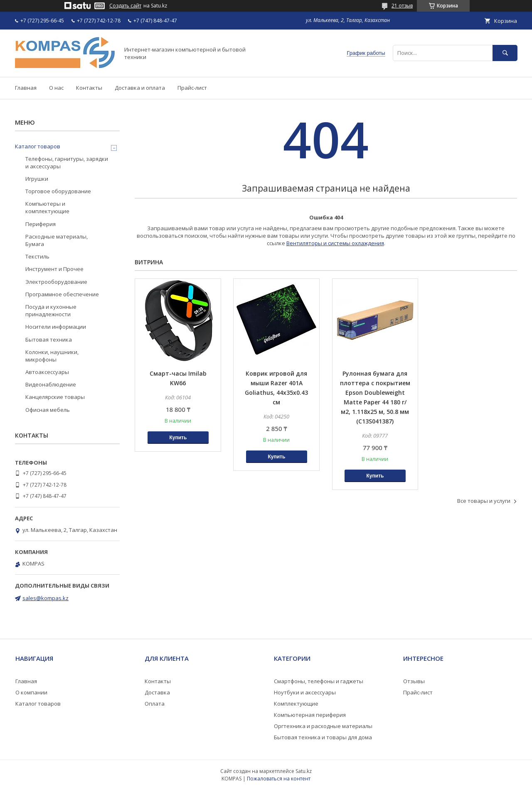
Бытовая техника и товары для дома (323, 737)
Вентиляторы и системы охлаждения (335, 243)
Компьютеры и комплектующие (47, 207)
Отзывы (414, 681)
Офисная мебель (48, 410)
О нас (56, 88)
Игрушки (37, 179)
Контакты (89, 88)
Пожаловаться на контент (279, 779)
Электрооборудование (56, 282)
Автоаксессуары (47, 372)
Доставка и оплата (140, 88)
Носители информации (56, 327)
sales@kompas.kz (46, 598)
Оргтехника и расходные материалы (323, 726)
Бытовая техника (49, 340)
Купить (178, 438)
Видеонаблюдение (51, 384)
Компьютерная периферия (310, 715)
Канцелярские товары (55, 397)
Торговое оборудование (58, 191)
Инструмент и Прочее (54, 269)
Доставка (157, 692)
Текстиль (37, 256)
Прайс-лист (192, 88)
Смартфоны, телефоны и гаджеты (319, 681)
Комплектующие (296, 704)
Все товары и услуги (484, 501)
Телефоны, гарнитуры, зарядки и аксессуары (67, 162)
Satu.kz (304, 771)
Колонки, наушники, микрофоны (52, 356)
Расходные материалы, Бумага (57, 240)
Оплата (155, 704)
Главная (26, 88)
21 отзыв (402, 6)
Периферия (41, 224)
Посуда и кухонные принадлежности (51, 310)
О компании (31, 692)
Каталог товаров (38, 146)
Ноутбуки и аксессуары (305, 692)
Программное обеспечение (62, 294)
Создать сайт (125, 6)
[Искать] (505, 53)
